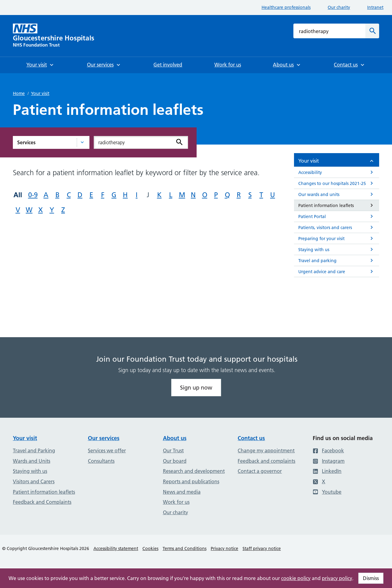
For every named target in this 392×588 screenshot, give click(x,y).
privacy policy (337, 578)
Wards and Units (32, 461)
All (18, 195)
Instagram (329, 461)
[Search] (372, 31)
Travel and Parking (34, 450)
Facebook (328, 450)
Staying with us (30, 471)
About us (175, 438)
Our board (175, 461)
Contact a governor (260, 471)
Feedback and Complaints (42, 502)
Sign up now (196, 388)
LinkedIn (327, 471)
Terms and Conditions (185, 548)
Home (19, 93)
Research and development (194, 471)
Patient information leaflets (44, 492)
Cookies (150, 548)
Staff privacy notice (262, 548)
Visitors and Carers (34, 481)
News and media (182, 492)
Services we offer (107, 450)
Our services (104, 438)
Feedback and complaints (266, 461)
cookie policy (296, 578)
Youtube (327, 492)
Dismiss (371, 578)
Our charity (339, 7)
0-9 (33, 195)
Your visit (40, 93)
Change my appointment (266, 450)
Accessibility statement (116, 548)
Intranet (375, 7)
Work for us (176, 502)
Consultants (101, 461)
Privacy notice (224, 548)
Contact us (251, 438)
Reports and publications (191, 481)
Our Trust (173, 450)
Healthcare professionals (286, 7)
